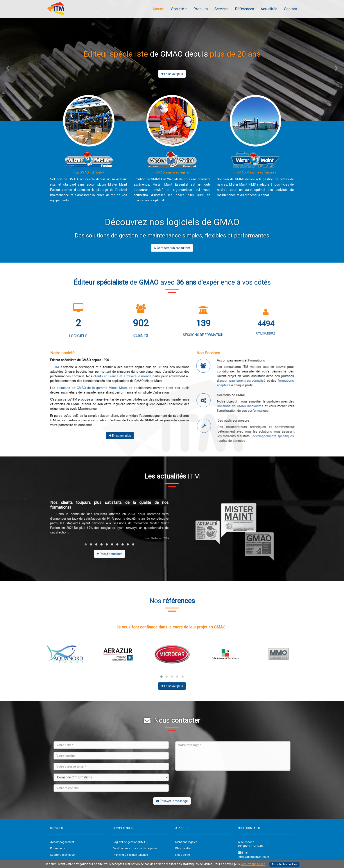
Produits (201, 9)
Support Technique (62, 855)
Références (245, 9)
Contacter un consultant (172, 251)
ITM (53, 367)
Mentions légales (186, 842)
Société (179, 9)
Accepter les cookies (284, 864)
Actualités (269, 9)
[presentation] (209, 787)
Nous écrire (183, 855)
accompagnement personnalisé (249, 381)
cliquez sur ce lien (253, 864)
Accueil (159, 9)
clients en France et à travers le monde (119, 376)
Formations (58, 848)
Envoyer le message (172, 804)
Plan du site (183, 848)
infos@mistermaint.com (253, 857)
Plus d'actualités (106, 554)
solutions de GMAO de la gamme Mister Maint (89, 388)
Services (221, 9)
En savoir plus (172, 74)
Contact (290, 9)
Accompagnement (62, 842)
